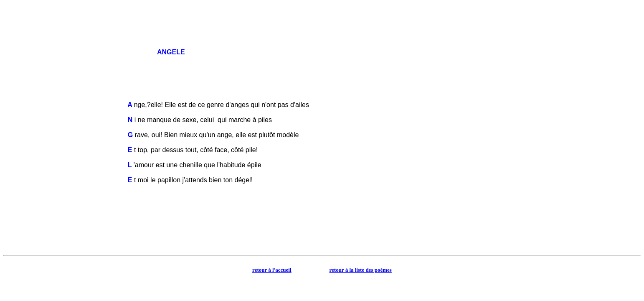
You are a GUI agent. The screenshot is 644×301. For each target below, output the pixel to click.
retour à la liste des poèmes (361, 270)
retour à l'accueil (272, 270)
